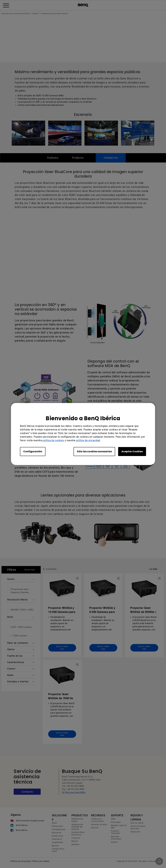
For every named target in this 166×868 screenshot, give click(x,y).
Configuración (33, 451)
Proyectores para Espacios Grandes (20, 591)
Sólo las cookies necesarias (94, 451)
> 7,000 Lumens (19, 636)
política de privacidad (88, 440)
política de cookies (53, 440)
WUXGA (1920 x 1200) (22, 610)
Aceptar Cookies (132, 451)
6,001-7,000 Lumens (21, 627)
